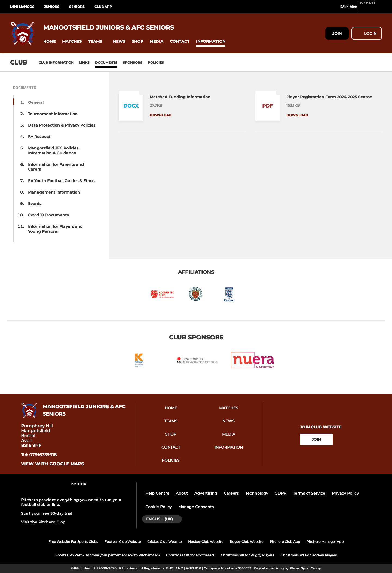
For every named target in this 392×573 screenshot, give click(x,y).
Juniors (52, 7)
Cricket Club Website (164, 542)
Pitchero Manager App (325, 542)
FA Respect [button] (39, 137)
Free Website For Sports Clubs (73, 542)
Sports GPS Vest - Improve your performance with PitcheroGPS (108, 555)
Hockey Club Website (206, 542)
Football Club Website (123, 542)
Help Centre (157, 493)
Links (84, 62)
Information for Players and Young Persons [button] (55, 229)
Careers (231, 493)
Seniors (77, 7)
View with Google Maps (52, 464)
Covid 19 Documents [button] (48, 215)
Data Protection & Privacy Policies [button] (62, 125)
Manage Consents (196, 507)
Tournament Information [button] (53, 114)
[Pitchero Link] (371, 9)
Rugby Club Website (246, 542)
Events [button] (35, 204)
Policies (156, 62)
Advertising (206, 493)
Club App (103, 7)
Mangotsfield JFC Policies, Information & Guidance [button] (54, 151)
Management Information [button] (54, 192)
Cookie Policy (159, 507)
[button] (49, 42)
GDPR (281, 493)
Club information (56, 62)
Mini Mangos (22, 7)
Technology (257, 493)
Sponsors (133, 62)
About (182, 493)
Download (161, 115)
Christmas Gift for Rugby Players (247, 555)
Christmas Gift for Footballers (190, 555)
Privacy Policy (345, 493)
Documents (106, 62)
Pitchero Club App (285, 542)
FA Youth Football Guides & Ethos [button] (61, 181)
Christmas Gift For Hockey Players (309, 555)
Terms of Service (309, 493)
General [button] (36, 102)
